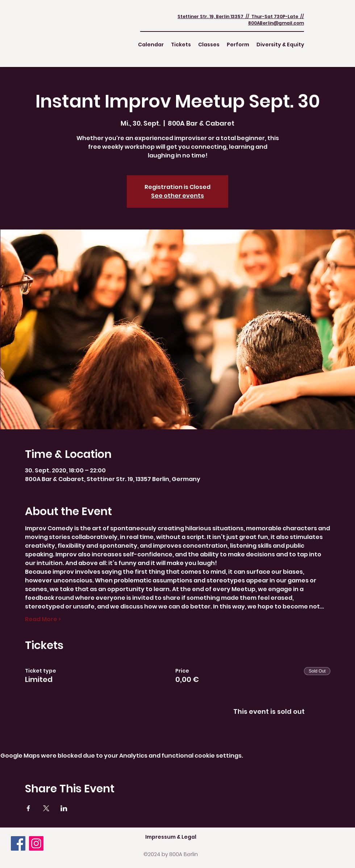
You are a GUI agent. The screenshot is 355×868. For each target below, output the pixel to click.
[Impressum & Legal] (171, 837)
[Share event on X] (46, 808)
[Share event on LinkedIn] (64, 808)
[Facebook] (18, 843)
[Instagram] (36, 843)
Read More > (43, 619)
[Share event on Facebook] (28, 808)
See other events (177, 196)
